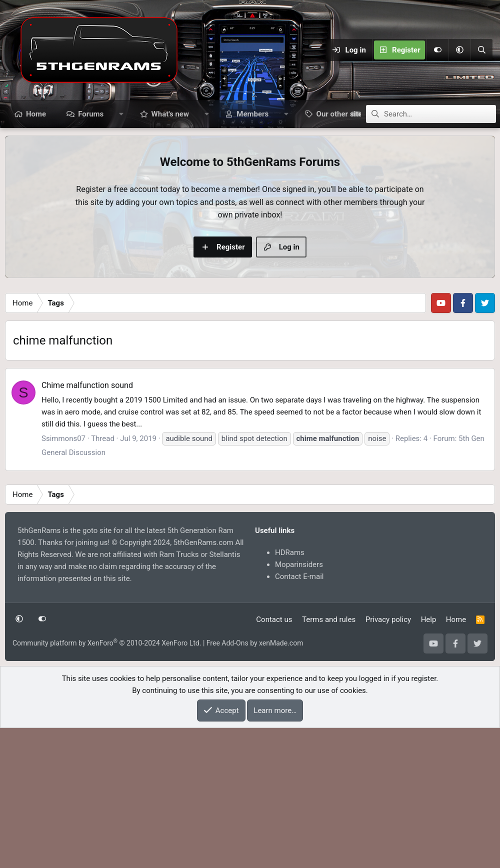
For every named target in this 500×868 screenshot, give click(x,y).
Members (252, 114)
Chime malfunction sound (87, 525)
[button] (459, 50)
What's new (170, 114)
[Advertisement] (250, 358)
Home (36, 114)
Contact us (274, 759)
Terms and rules (329, 759)
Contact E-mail (299, 716)
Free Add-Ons (227, 783)
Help (429, 759)
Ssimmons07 (63, 578)
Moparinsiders (299, 704)
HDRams (290, 692)
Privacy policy (388, 759)
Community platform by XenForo (107, 783)
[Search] (481, 50)
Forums (91, 114)
